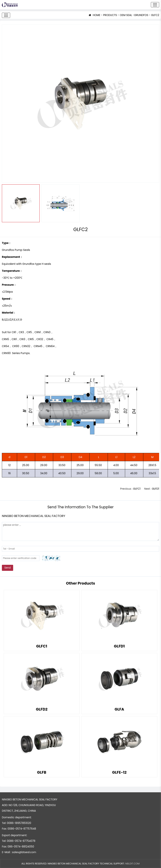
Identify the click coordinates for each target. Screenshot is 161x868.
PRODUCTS (110, 15)
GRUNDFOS (141, 15)
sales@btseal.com (24, 852)
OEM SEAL (126, 15)
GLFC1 (137, 489)
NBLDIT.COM (132, 864)
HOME (94, 15)
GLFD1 (156, 489)
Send (8, 568)
